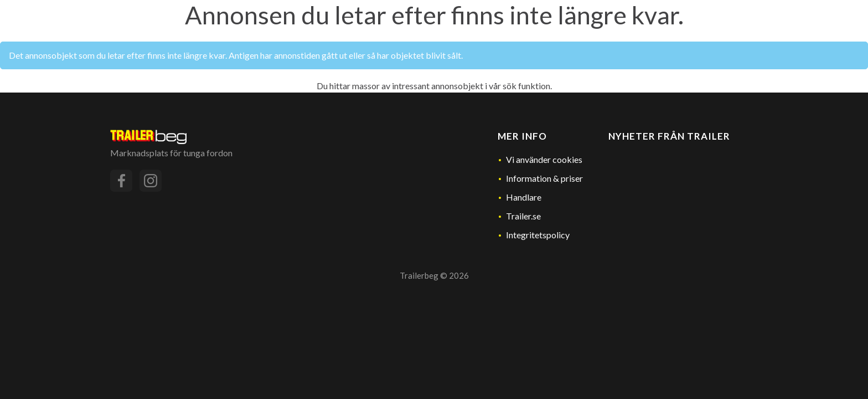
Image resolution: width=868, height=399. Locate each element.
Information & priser (544, 178)
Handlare (524, 197)
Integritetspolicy (538, 235)
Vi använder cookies (544, 159)
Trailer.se (523, 216)
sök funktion (526, 86)
